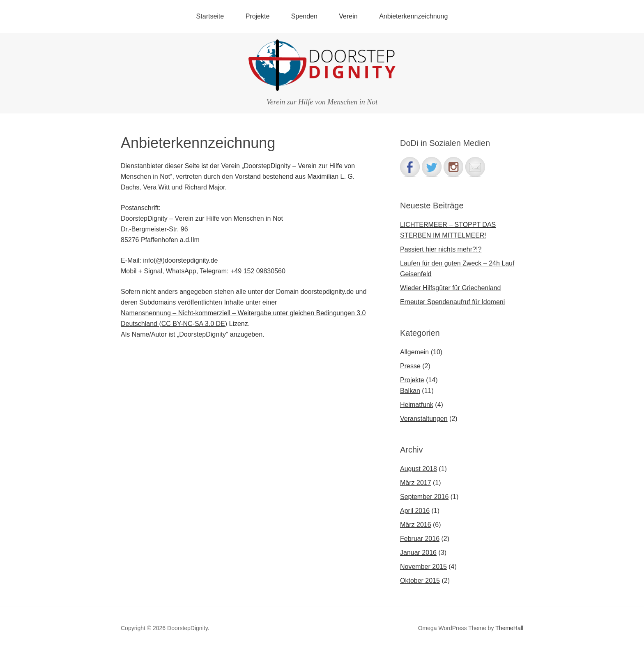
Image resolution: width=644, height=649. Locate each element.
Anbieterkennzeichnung (413, 16)
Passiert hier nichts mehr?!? (441, 249)
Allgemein (414, 352)
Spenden (304, 16)
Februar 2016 (420, 539)
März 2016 (416, 525)
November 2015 (423, 567)
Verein (348, 16)
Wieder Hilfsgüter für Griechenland (450, 288)
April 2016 (415, 511)
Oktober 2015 (420, 581)
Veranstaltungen (424, 419)
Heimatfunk (417, 405)
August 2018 (419, 469)
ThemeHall (509, 628)
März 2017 (416, 483)
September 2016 (424, 497)
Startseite (210, 16)
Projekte (258, 16)
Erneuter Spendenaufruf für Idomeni (452, 302)
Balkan (410, 391)
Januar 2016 (418, 553)
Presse (410, 366)
